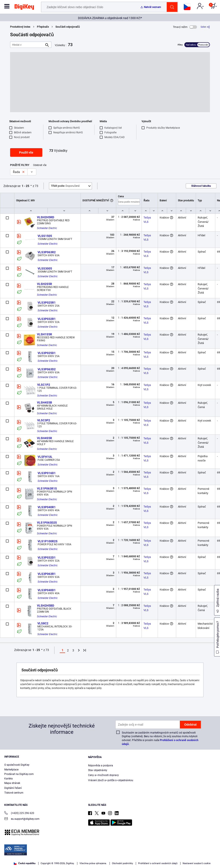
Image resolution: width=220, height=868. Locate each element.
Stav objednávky (98, 770)
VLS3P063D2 (47, 369)
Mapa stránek (12, 783)
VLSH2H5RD (46, 217)
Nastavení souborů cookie (197, 863)
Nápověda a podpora (101, 766)
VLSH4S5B (44, 402)
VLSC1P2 (44, 385)
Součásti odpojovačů (68, 27)
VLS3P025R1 (47, 303)
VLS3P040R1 (47, 507)
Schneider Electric (47, 228)
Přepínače (43, 27)
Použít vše (26, 152)
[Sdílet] (205, 27)
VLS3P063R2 (47, 252)
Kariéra (8, 779)
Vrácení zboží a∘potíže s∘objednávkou (111, 780)
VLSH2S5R (44, 284)
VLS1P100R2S (48, 541)
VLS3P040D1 (47, 590)
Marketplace (11, 770)
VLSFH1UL (45, 457)
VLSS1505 (45, 236)
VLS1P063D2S (47, 523)
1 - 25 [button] (25, 186)
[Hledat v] (27, 45)
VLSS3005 (45, 268)
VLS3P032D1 (47, 558)
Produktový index (20, 27)
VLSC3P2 (44, 420)
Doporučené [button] (65, 186)
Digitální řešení (13, 788)
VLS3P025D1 (47, 353)
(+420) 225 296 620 (19, 813)
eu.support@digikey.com (22, 819)
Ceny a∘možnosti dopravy (103, 775)
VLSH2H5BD (46, 606)
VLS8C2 (43, 623)
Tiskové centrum (14, 793)
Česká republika (25, 863)
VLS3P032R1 (47, 319)
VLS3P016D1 (47, 473)
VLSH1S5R (44, 334)
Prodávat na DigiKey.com (19, 774)
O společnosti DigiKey (17, 765)
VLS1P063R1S (47, 488)
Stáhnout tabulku (201, 186)
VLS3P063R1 (47, 574)
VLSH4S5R (44, 438)
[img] (24, 8)
